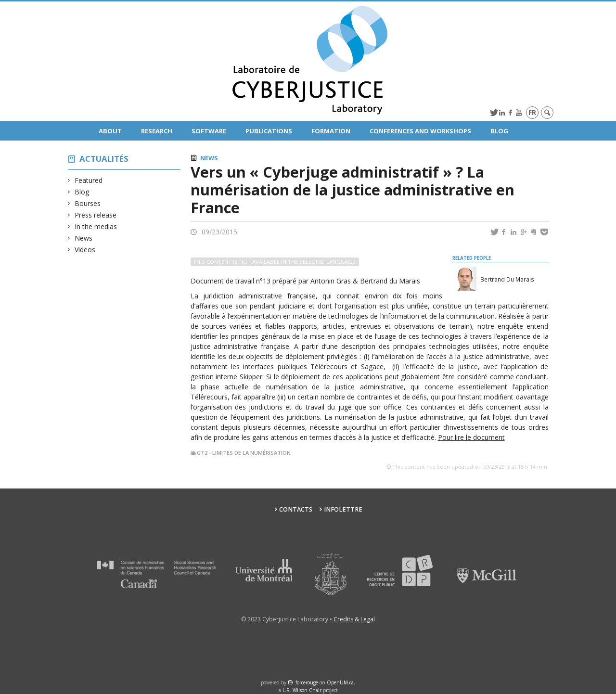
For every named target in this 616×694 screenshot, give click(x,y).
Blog (499, 131)
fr (532, 112)
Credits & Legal (354, 619)
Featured (89, 180)
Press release (96, 215)
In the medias (96, 226)
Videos (85, 250)
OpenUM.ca (340, 682)
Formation (331, 131)
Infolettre (343, 509)
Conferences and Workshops (420, 131)
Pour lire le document (471, 437)
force (307, 682)
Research (157, 131)
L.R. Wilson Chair (302, 690)
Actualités (104, 159)
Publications (269, 131)
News (84, 238)
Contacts (296, 509)
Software (209, 131)
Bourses (88, 203)
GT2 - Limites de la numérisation (244, 453)
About (110, 131)
